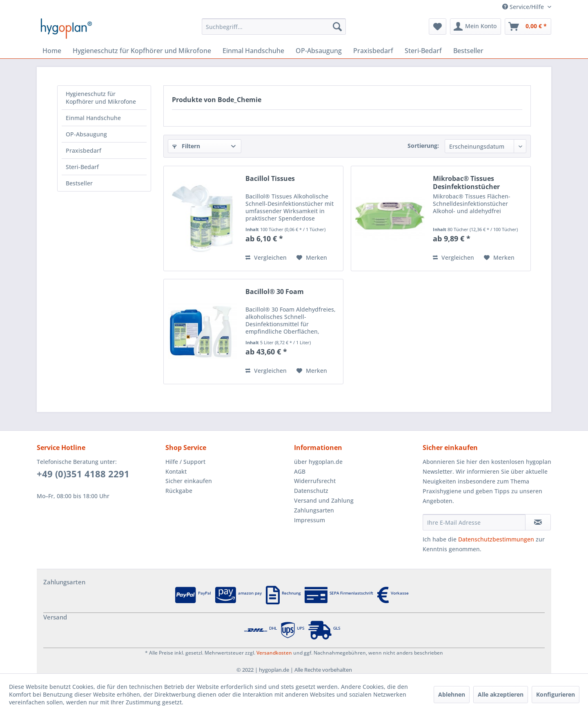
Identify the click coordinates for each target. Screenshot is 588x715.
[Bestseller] (468, 51)
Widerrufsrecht (315, 481)
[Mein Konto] (476, 27)
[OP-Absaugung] (319, 51)
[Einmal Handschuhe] (253, 51)
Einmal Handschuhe (93, 118)
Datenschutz (311, 491)
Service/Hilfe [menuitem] (524, 7)
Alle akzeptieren (501, 694)
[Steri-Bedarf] (423, 51)
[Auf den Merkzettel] (312, 258)
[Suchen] (337, 27)
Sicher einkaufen (189, 481)
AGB (300, 471)
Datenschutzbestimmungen (496, 539)
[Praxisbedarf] (373, 51)
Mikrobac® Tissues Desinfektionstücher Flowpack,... (466, 183)
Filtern (186, 146)
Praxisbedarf (84, 150)
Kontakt (176, 471)
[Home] (52, 51)
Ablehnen (452, 694)
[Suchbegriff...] (274, 27)
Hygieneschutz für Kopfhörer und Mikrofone (101, 98)
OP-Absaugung (86, 134)
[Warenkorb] (528, 27)
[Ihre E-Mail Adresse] (474, 522)
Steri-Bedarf (82, 167)
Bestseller (79, 183)
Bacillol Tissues (270, 179)
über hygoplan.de (318, 462)
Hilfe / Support (185, 462)
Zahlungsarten (314, 510)
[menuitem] (274, 27)
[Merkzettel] (438, 27)
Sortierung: (423, 146)
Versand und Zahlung (324, 500)
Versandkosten (274, 653)
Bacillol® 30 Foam (275, 292)
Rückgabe (179, 491)
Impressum (310, 520)
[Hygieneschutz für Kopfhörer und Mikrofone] (142, 51)
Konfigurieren (556, 694)
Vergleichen (266, 257)
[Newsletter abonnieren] (538, 522)
